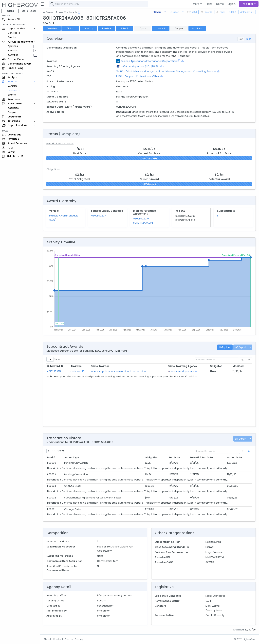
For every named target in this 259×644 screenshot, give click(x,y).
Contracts (14, 33)
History (161, 28)
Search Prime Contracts (60, 12)
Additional (197, 28)
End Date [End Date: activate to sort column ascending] (174, 458)
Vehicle (54, 211)
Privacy (79, 639)
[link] (249, 451)
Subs (125, 28)
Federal (10, 11)
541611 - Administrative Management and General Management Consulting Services (167, 71)
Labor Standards (215, 596)
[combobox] (98, 4)
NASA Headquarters (183, 371)
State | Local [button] (29, 11)
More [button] (196, 4)
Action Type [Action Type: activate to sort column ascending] (72, 458)
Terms (69, 639)
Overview (52, 28)
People (12, 112)
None (119, 92)
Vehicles (13, 86)
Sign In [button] (232, 4)
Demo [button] (220, 4)
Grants (12, 37)
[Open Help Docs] (79, 12)
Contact (58, 639)
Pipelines (13, 46)
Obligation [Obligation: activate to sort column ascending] (151, 458)
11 (117, 102)
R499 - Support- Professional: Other (138, 76)
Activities (13, 55)
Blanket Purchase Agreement (144, 212)
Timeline (106, 28)
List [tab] (241, 39)
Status (70, 28)
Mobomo (76, 371)
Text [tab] (248, 39)
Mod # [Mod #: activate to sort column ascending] (51, 458)
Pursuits (12, 50)
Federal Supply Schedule (107, 211)
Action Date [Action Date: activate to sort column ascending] (234, 458)
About (47, 639)
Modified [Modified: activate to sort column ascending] (238, 366)
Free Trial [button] (249, 4)
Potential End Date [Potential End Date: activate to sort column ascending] (201, 458)
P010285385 (54, 371)
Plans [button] (209, 4)
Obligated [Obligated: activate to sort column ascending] (216, 366)
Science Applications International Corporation (149, 61)
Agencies (13, 108)
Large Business (214, 552)
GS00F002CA (99, 216)
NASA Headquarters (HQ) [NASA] (140, 66)
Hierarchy (88, 28)
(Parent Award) (82, 107)
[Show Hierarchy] (183, 61)
